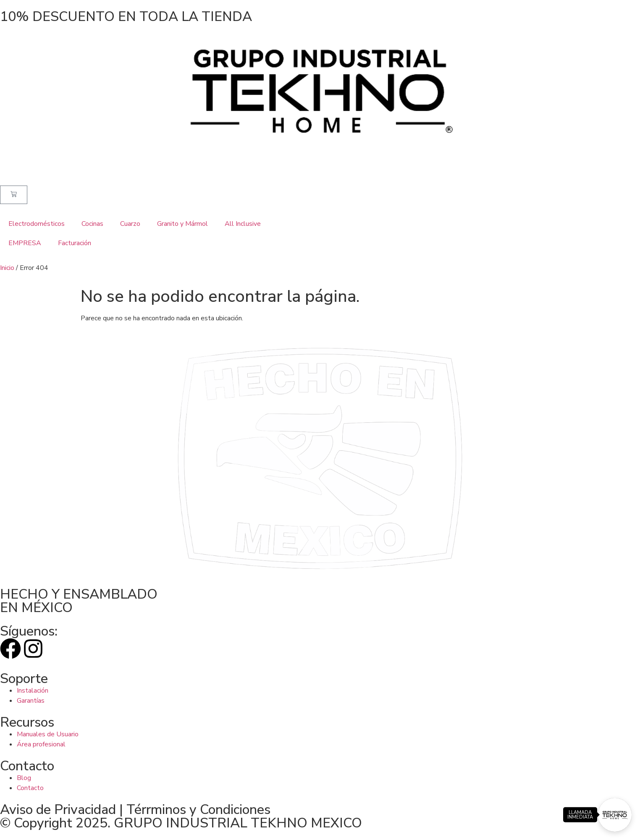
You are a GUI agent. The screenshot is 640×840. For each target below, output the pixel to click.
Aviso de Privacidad (58, 810)
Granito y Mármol (182, 224)
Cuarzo (130, 224)
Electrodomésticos (37, 224)
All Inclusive (243, 224)
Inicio (7, 268)
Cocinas (92, 224)
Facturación (75, 243)
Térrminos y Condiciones (198, 810)
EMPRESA (25, 243)
